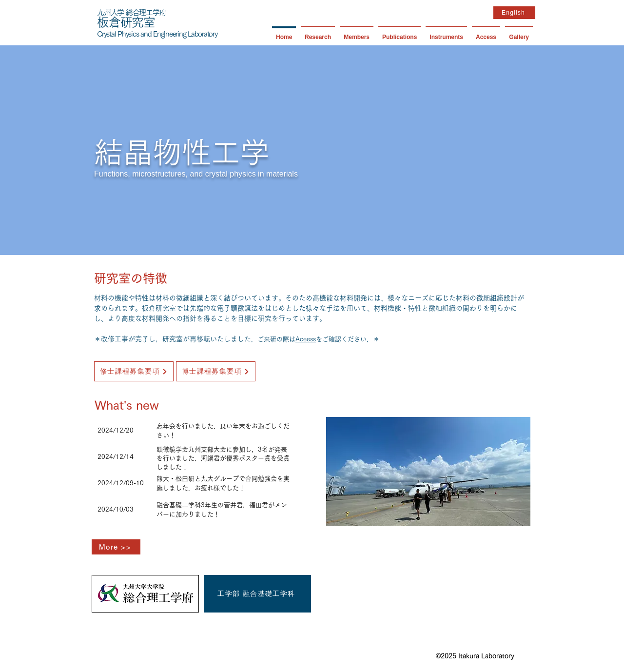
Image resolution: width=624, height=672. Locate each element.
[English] (514, 13)
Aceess (306, 339)
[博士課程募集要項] (216, 371)
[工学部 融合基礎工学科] (257, 594)
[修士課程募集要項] (134, 371)
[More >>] (116, 547)
